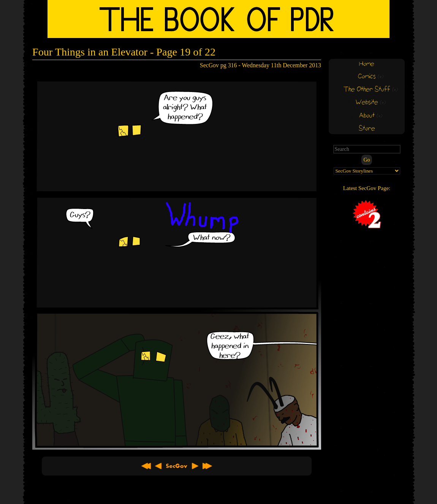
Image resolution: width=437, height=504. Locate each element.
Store (367, 129)
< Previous (158, 466)
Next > (195, 466)
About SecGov (177, 466)
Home (367, 64)
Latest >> (207, 466)
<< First (146, 466)
